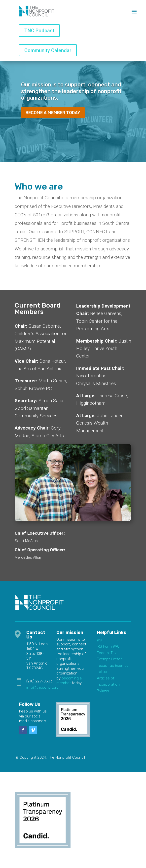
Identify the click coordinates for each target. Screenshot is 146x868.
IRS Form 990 (108, 646)
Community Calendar (48, 50)
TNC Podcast (39, 31)
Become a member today (53, 113)
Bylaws (103, 691)
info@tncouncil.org (42, 687)
